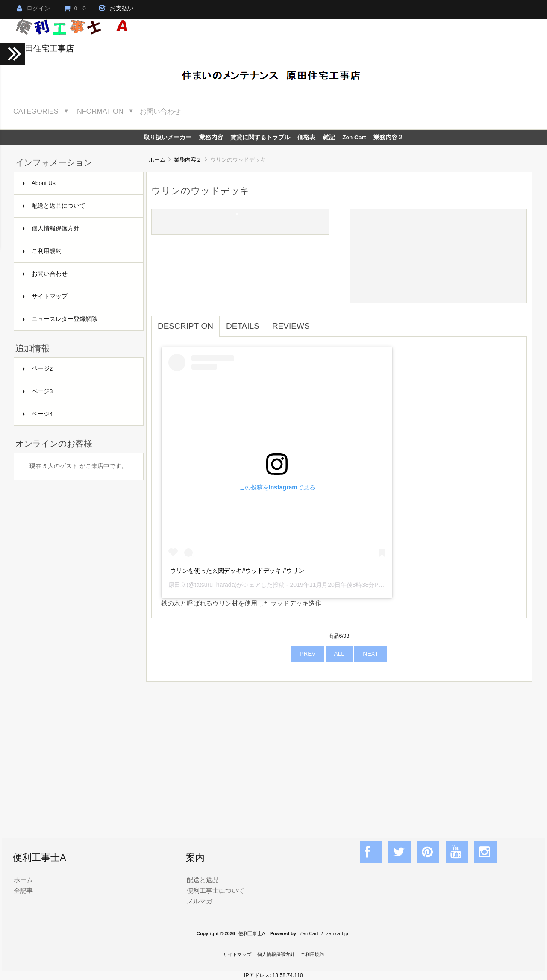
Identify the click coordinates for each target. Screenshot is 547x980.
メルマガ (200, 901)
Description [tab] (185, 326)
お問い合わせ (160, 111)
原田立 (177, 585)
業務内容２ (188, 160)
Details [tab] (243, 326)
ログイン (34, 8)
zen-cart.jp (337, 933)
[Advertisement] (339, 750)
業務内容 (211, 137)
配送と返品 (203, 880)
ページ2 (38, 369)
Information (99, 111)
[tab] (323, 321)
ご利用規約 (42, 251)
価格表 (306, 137)
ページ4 (38, 414)
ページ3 (38, 391)
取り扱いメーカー (168, 137)
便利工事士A (252, 933)
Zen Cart (354, 137)
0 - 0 (75, 8)
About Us (39, 183)
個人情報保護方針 (51, 228)
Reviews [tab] (291, 326)
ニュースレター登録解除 (60, 319)
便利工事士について (216, 890)
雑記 (329, 137)
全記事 (23, 890)
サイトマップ (45, 296)
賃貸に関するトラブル (260, 137)
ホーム (157, 160)
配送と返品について (54, 206)
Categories (36, 111)
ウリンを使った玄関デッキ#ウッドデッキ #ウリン (237, 571)
